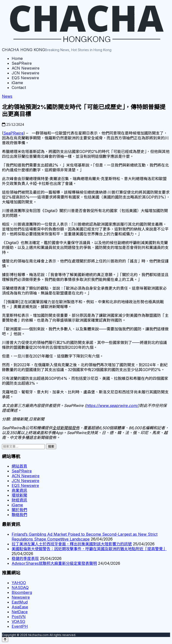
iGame (17, 83)
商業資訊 (19, 490)
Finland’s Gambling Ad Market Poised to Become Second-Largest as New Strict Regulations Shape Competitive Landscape (85, 537)
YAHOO (19, 583)
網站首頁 (19, 466)
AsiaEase (20, 607)
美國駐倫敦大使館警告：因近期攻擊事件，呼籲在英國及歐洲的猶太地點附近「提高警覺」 (89, 549)
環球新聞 (19, 495)
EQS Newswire (25, 78)
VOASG (18, 621)
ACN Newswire (26, 68)
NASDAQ (20, 588)
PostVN (19, 617)
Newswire (21, 597)
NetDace (20, 612)
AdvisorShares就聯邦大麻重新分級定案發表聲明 (54, 563)
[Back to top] (5, 640)
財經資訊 (19, 500)
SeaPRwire (22, 63)
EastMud (20, 602)
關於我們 (19, 510)
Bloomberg (22, 592)
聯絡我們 (19, 515)
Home (17, 58)
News (7, 96)
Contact (19, 87)
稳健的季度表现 (25, 558)
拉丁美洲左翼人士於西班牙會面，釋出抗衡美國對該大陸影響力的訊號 (72, 544)
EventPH (20, 626)
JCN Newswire (25, 73)
